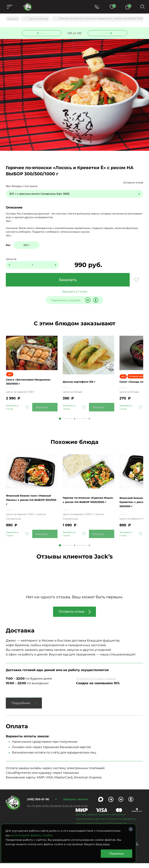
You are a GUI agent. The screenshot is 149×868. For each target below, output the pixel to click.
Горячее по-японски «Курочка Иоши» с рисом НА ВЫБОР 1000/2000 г (88, 507)
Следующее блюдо (105, 33)
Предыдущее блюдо (44, 33)
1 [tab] (60, 423)
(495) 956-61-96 (38, 804)
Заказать (68, 280)
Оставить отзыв (133, 183)
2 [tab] (75, 423)
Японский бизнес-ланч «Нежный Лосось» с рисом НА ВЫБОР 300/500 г (31, 507)
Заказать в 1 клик (74, 292)
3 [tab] (89, 423)
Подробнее (21, 708)
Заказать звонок (76, 804)
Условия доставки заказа (96, 683)
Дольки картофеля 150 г (83, 384)
